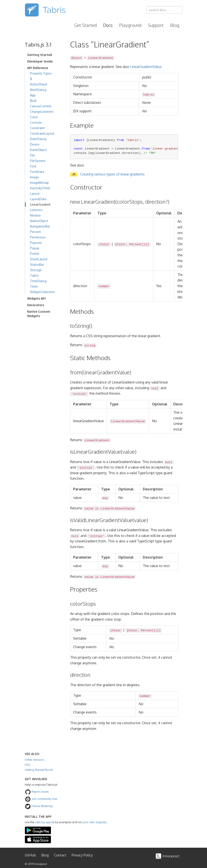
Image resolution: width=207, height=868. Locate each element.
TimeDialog (38, 281)
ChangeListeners (42, 112)
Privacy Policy (82, 855)
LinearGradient (40, 204)
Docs (108, 25)
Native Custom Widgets (39, 314)
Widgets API (36, 298)
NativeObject (39, 221)
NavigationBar (40, 226)
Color (34, 117)
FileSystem (38, 161)
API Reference (38, 68)
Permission (38, 237)
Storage (36, 270)
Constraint (37, 128)
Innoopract (41, 864)
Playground (130, 25)
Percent (35, 232)
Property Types (41, 73)
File (32, 155)
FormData (37, 172)
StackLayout (39, 259)
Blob (33, 101)
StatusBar (37, 265)
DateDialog (38, 139)
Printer (35, 254)
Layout (35, 194)
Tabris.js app (43, 822)
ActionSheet (39, 84)
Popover (36, 243)
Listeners (36, 210)
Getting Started (40, 55)
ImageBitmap (39, 183)
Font (33, 166)
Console (36, 122)
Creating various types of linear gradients (112, 174)
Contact (60, 855)
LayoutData (38, 199)
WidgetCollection (42, 292)
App (33, 95)
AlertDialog (38, 90)
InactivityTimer (40, 188)
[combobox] (164, 10)
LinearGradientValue (146, 67)
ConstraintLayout (42, 133)
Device (35, 144)
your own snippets (95, 822)
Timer (34, 286)
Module (35, 215)
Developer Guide (40, 61)
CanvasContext (41, 106)
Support (156, 25)
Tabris (34, 275)
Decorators (36, 305)
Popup (35, 248)
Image (34, 177)
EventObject (38, 150)
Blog (175, 25)
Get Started (85, 25)
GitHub (30, 855)
